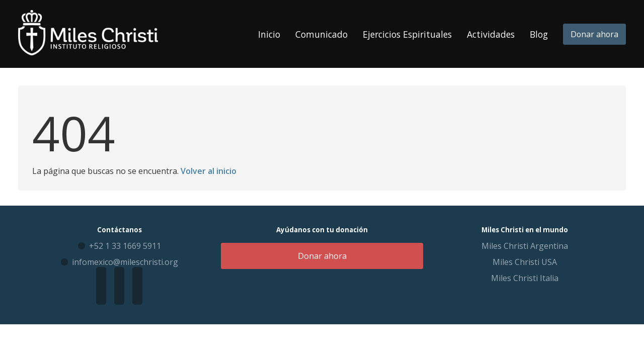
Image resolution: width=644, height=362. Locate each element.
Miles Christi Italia (525, 278)
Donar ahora (594, 34)
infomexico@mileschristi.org (125, 262)
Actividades (491, 34)
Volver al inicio (209, 171)
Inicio (269, 34)
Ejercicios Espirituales (407, 34)
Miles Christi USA (525, 262)
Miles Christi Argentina (525, 246)
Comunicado (321, 34)
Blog (539, 34)
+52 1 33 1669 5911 (125, 246)
